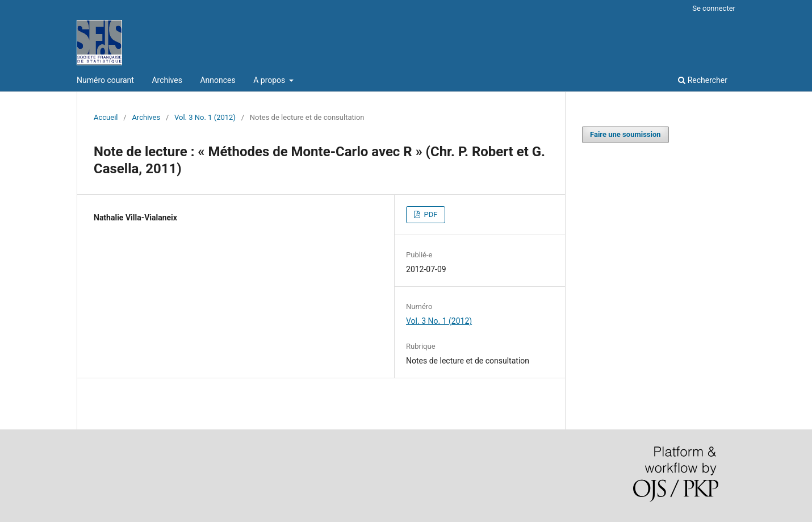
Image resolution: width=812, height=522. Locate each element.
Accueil (106, 117)
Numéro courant (105, 80)
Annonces (217, 80)
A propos (270, 80)
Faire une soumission (625, 134)
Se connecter (714, 8)
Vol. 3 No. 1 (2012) (205, 117)
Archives (167, 80)
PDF (430, 214)
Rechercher (703, 80)
